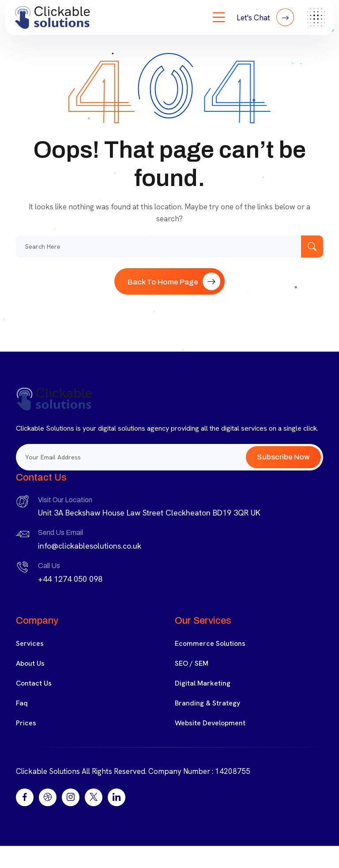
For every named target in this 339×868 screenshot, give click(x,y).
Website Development (210, 723)
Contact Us (34, 683)
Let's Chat (265, 17)
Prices (26, 723)
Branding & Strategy (207, 703)
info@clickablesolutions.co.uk (90, 546)
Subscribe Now (283, 457)
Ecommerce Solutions (210, 643)
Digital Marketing (203, 683)
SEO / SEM (192, 663)
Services (30, 643)
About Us (30, 663)
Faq (22, 703)
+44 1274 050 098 (70, 579)
